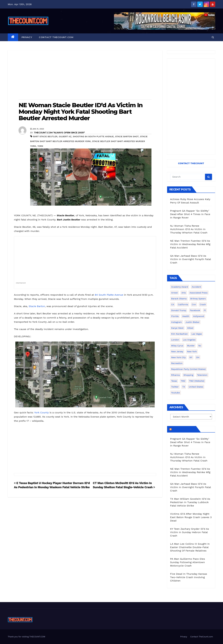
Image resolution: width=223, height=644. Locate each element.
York (40, 146)
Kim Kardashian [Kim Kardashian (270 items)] (179, 334)
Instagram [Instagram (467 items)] (177, 322)
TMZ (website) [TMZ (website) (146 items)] (197, 381)
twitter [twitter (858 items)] (175, 387)
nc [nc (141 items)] (200, 346)
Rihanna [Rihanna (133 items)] (176, 375)
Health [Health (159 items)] (186, 316)
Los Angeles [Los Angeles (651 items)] (189, 340)
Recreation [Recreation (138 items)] (177, 363)
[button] (213, 37)
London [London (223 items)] (175, 340)
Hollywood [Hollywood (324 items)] (199, 316)
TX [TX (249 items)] (184, 387)
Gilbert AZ (65, 136)
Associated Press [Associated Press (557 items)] (199, 293)
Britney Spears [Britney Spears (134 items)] (198, 299)
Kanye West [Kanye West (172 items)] (177, 328)
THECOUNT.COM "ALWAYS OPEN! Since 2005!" (59, 133)
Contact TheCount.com (56, 37)
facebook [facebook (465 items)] (195, 310)
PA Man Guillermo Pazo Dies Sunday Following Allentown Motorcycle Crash (188, 562)
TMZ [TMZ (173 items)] (183, 381)
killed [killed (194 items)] (190, 328)
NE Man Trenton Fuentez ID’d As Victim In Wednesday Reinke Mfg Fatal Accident (190, 244)
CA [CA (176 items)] (173, 304)
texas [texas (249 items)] (174, 381)
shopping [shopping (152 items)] (188, 375)
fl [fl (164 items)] (205, 310)
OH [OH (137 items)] (198, 357)
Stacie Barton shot (127, 136)
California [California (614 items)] (183, 304)
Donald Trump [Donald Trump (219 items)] (179, 310)
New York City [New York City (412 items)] (179, 357)
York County (41, 412)
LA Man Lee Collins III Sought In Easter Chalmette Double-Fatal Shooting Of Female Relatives (190, 547)
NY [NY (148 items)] (191, 357)
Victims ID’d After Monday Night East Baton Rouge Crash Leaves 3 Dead (191, 517)
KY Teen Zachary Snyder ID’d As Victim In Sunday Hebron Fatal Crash (190, 532)
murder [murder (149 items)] (191, 346)
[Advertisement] (85, 75)
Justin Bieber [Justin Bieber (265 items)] (192, 322)
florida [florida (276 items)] (175, 316)
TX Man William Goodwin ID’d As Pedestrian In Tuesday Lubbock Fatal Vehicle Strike (190, 502)
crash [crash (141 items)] (203, 304)
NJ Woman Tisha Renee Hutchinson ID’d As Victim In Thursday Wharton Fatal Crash (189, 229)
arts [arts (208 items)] (184, 293)
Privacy (27, 37)
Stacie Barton (37, 306)
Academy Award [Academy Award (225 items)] (180, 287)
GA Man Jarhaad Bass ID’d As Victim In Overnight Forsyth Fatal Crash (191, 259)
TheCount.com (184, 429)
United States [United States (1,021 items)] (196, 387)
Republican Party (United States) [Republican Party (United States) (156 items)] (188, 369)
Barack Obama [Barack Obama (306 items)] (179, 299)
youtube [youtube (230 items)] (176, 393)
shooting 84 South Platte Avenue (93, 136)
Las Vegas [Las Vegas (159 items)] (197, 334)
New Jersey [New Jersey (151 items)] (177, 351)
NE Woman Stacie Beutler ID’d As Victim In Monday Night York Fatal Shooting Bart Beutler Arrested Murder (81, 112)
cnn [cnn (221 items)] (194, 304)
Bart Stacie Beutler (45, 136)
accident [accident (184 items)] (197, 287)
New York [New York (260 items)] (192, 351)
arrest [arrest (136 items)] (175, 293)
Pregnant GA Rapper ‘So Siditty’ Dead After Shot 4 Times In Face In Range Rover (190, 214)
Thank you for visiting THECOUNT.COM (26, 637)
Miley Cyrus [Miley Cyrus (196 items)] (177, 346)
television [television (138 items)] (202, 375)
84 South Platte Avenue (109, 295)
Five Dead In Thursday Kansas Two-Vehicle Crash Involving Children (189, 577)
